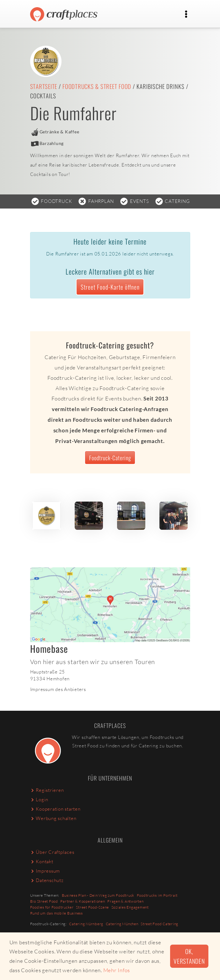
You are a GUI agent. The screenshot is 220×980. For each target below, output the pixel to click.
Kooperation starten (55, 809)
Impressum (45, 871)
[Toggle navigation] (186, 14)
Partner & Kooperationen (83, 901)
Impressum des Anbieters (58, 689)
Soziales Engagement (130, 907)
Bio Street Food (44, 901)
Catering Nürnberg (86, 924)
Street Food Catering (159, 924)
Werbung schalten (53, 818)
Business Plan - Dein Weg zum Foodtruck (98, 895)
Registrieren (47, 790)
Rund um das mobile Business (56, 913)
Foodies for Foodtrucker (52, 907)
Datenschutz (47, 880)
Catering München (122, 924)
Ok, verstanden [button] (189, 956)
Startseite (44, 86)
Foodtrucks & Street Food (97, 86)
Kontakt (42, 861)
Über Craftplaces (52, 852)
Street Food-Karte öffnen (110, 287)
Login (39, 799)
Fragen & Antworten (126, 901)
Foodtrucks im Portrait (157, 895)
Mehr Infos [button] (117, 970)
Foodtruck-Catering (110, 458)
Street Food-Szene (92, 907)
